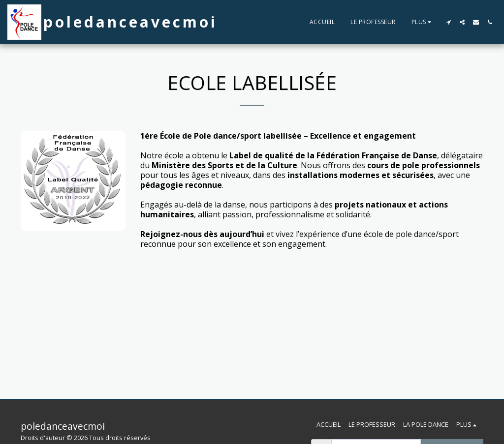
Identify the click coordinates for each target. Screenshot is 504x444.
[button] (448, 22)
